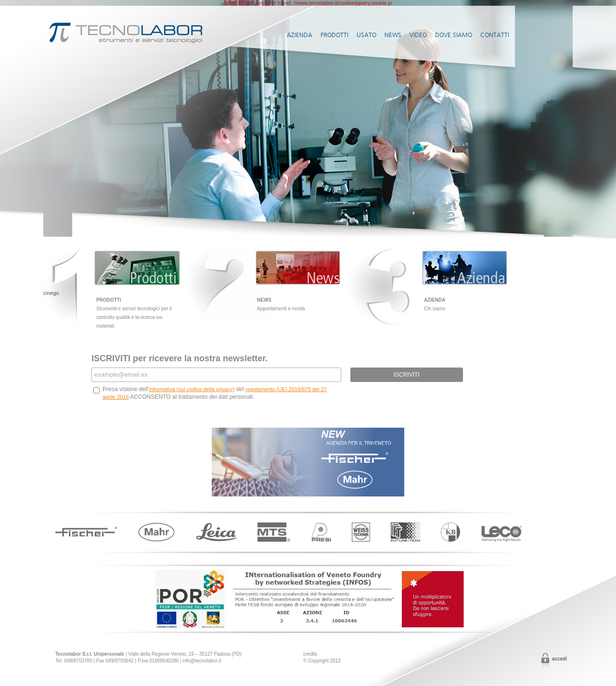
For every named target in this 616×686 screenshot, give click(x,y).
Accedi (559, 659)
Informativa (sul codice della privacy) (192, 389)
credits (310, 654)
